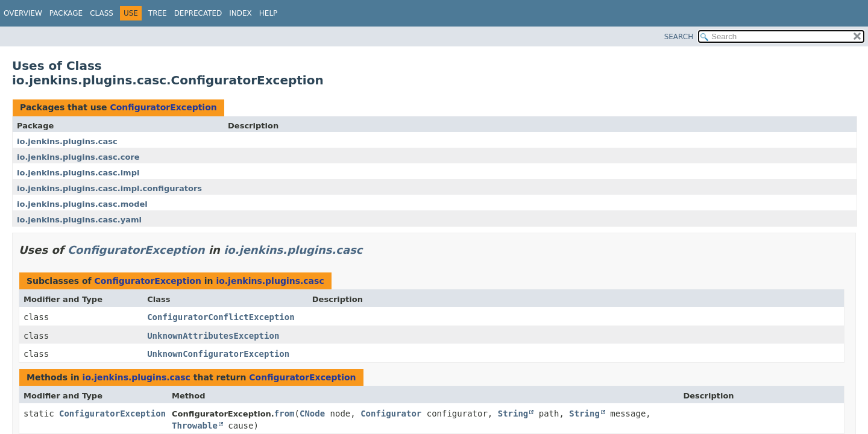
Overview (23, 13)
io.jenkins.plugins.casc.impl (78, 173)
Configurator (391, 414)
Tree (158, 13)
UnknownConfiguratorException (218, 354)
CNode (312, 414)
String (513, 414)
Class (102, 13)
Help (269, 13)
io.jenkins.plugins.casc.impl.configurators (109, 188)
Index (241, 13)
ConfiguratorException (163, 107)
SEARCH (679, 37)
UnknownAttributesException (213, 336)
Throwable (195, 426)
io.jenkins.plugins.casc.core (78, 157)
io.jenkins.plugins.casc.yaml (79, 220)
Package (66, 13)
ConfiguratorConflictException (221, 317)
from (285, 414)
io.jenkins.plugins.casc (67, 141)
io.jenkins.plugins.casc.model (82, 204)
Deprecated (198, 13)
